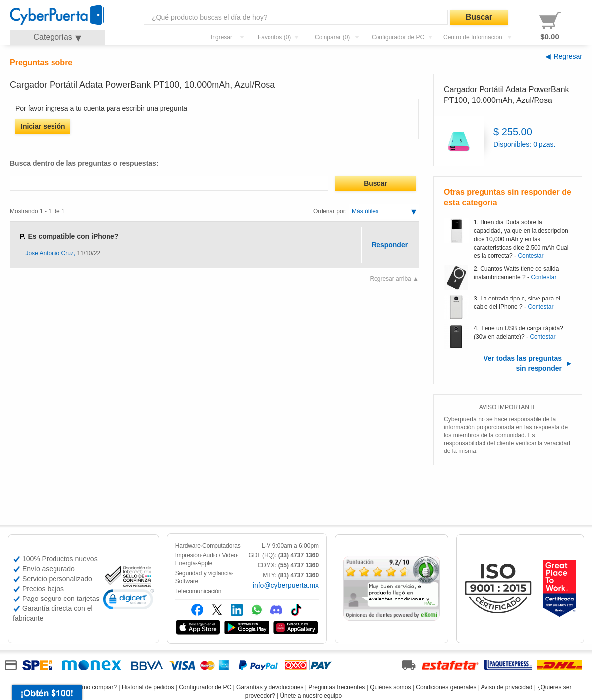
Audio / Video (220, 555)
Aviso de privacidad (507, 687)
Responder (390, 245)
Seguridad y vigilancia (204, 573)
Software (187, 581)
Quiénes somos (390, 687)
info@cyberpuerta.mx (286, 585)
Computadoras (221, 546)
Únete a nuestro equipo (311, 696)
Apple (205, 563)
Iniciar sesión (43, 126)
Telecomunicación (199, 591)
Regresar (568, 56)
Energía (186, 563)
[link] (128, 601)
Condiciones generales (446, 687)
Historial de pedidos (148, 687)
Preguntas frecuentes (336, 687)
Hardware (188, 546)
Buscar (479, 17)
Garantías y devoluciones (270, 687)
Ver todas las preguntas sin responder (523, 363)
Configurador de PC (205, 687)
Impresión (188, 555)
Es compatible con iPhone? (73, 236)
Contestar (531, 256)
